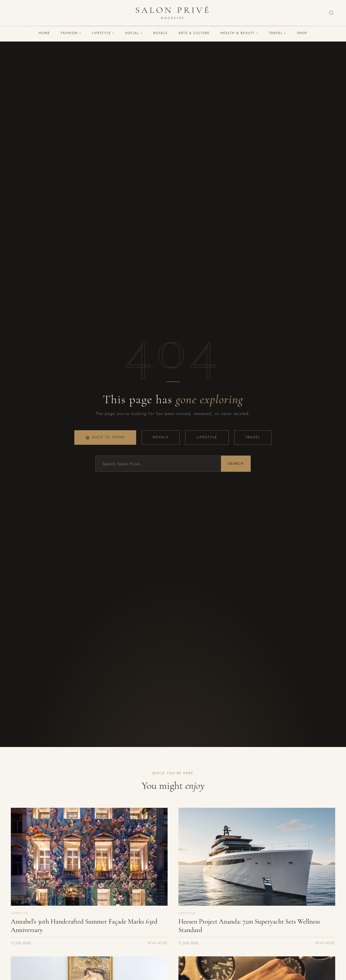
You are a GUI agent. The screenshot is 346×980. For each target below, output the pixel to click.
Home (44, 33)
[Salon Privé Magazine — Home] (173, 13)
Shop (302, 33)
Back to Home (105, 437)
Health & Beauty (239, 33)
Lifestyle (103, 33)
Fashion (71, 33)
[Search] (331, 13)
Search (236, 464)
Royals (160, 33)
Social (134, 33)
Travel (277, 33)
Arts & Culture (194, 33)
